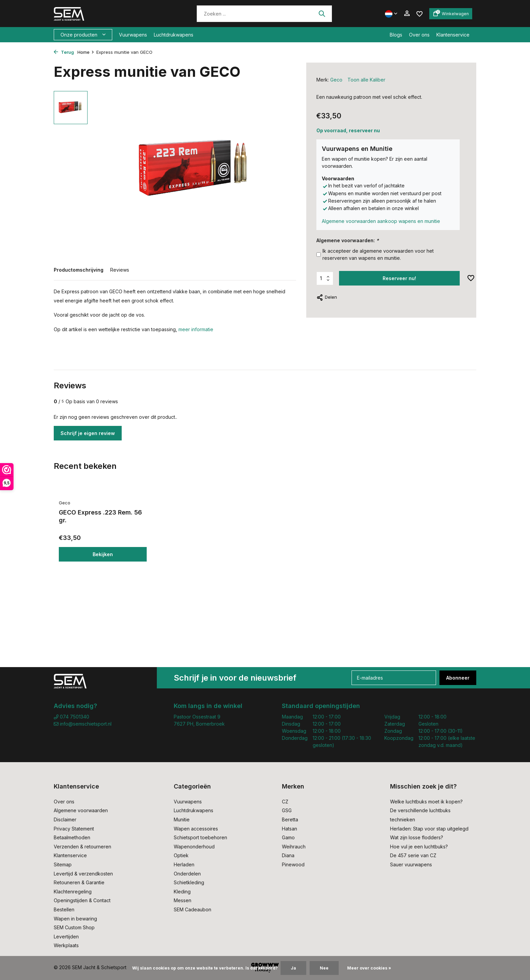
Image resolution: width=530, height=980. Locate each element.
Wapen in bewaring (75, 919)
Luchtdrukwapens (174, 35)
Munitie (182, 819)
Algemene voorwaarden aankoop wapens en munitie (381, 221)
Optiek (181, 855)
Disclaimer (65, 819)
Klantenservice (453, 35)
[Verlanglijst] (419, 13)
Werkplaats (66, 945)
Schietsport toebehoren (200, 837)
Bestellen (64, 909)
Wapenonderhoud (194, 847)
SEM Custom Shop (74, 927)
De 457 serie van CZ (413, 855)
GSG (287, 810)
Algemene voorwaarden (81, 810)
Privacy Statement (74, 829)
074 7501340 (71, 717)
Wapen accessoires (196, 829)
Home (86, 52)
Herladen (184, 864)
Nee (324, 968)
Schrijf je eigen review (88, 433)
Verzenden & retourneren (82, 847)
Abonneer (458, 678)
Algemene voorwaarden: (348, 240)
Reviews (120, 270)
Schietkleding (189, 882)
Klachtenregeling (73, 892)
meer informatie (196, 329)
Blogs (396, 35)
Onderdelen (187, 874)
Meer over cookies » (369, 968)
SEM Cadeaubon (192, 909)
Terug (64, 52)
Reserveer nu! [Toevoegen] (399, 278)
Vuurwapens (133, 35)
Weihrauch (294, 847)
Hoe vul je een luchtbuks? (419, 847)
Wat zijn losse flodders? (417, 837)
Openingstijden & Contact (82, 900)
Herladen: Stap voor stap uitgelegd (429, 829)
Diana (288, 855)
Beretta (290, 819)
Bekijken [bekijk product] (103, 554)
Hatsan (290, 829)
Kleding (182, 892)
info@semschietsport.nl (83, 724)
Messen (183, 900)
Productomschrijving (79, 270)
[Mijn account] (407, 14)
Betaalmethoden (72, 837)
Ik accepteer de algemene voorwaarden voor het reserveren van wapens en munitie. (378, 254)
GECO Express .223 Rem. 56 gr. (100, 516)
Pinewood (293, 864)
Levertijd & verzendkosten (83, 874)
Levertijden (66, 937)
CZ (285, 802)
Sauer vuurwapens (411, 864)
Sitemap (63, 864)
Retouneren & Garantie (79, 882)
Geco (336, 80)
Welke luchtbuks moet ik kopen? (426, 802)
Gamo (288, 837)
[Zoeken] (264, 14)
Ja (293, 968)
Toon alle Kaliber (366, 80)
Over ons (419, 35)
